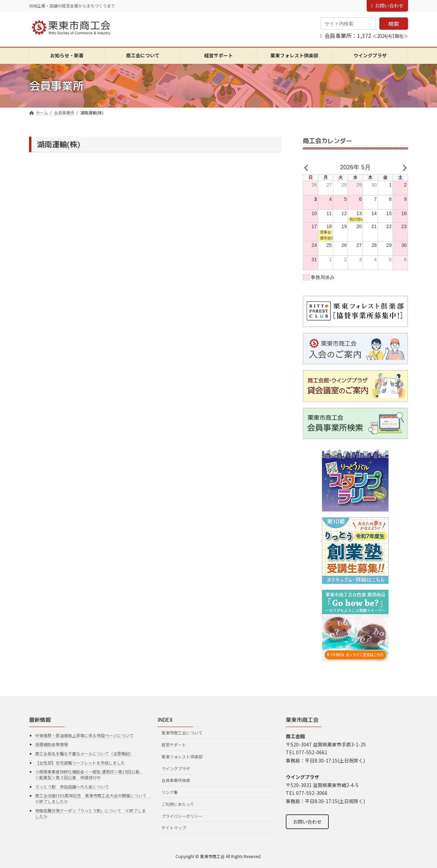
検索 (394, 24)
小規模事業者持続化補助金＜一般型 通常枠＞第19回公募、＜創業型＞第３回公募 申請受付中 (89, 774)
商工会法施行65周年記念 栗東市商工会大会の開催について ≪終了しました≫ (93, 798)
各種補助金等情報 (52, 744)
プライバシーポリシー (182, 816)
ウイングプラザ (176, 768)
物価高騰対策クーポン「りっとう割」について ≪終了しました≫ (90, 813)
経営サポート (174, 745)
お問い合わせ (387, 5)
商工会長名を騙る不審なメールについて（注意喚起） (84, 753)
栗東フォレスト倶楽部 (182, 757)
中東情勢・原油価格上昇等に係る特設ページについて (84, 735)
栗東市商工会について (182, 733)
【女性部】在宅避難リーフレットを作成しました (80, 762)
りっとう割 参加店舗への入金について (72, 787)
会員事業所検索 (176, 780)
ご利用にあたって (178, 804)
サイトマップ (174, 828)
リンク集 (170, 792)
